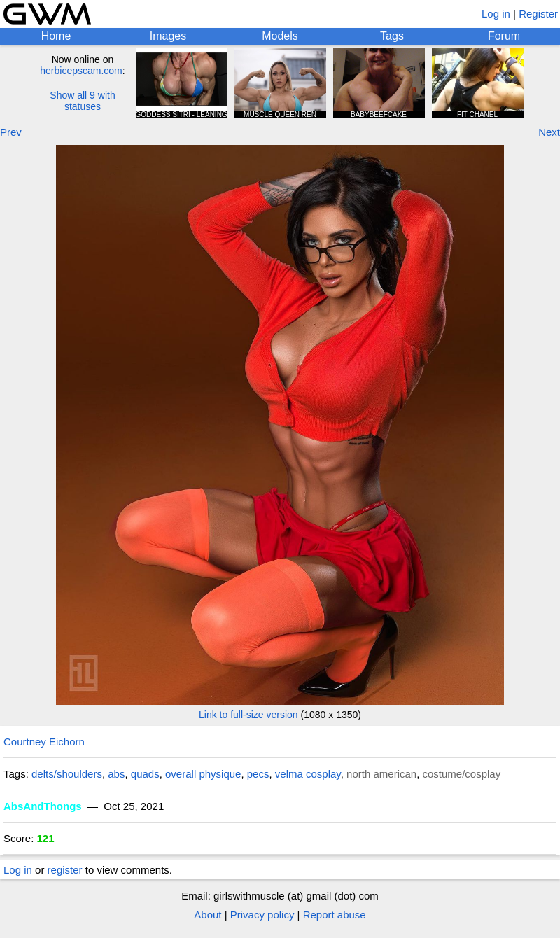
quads (145, 774)
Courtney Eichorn (44, 742)
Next (549, 132)
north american (381, 774)
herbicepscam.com (81, 71)
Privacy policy (262, 915)
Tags (392, 36)
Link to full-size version (248, 715)
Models (280, 36)
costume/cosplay (462, 774)
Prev (11, 132)
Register (538, 14)
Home (56, 36)
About (208, 915)
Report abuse (335, 915)
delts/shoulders (67, 774)
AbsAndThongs (43, 806)
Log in (496, 14)
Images (168, 36)
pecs (258, 774)
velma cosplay (308, 774)
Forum (504, 36)
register (65, 870)
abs (116, 774)
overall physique (203, 774)
